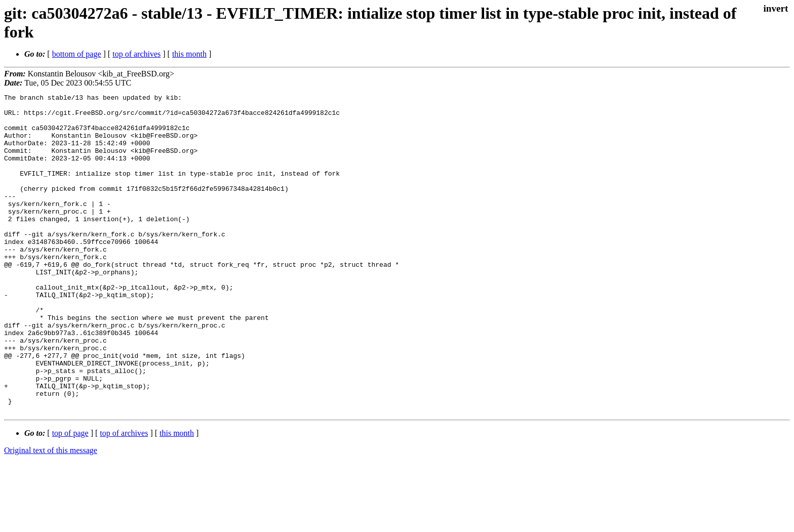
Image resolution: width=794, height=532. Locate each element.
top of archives (136, 54)
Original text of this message (51, 514)
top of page (70, 497)
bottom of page (77, 54)
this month (189, 54)
